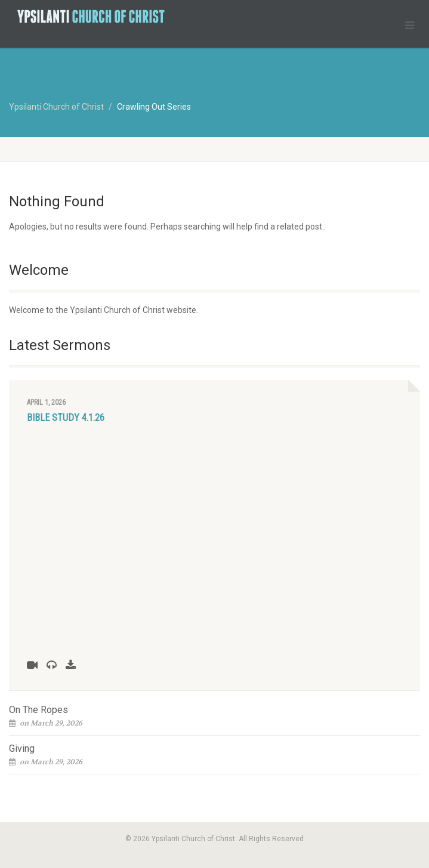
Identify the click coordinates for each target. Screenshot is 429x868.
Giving (22, 748)
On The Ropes (38, 710)
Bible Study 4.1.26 (66, 418)
